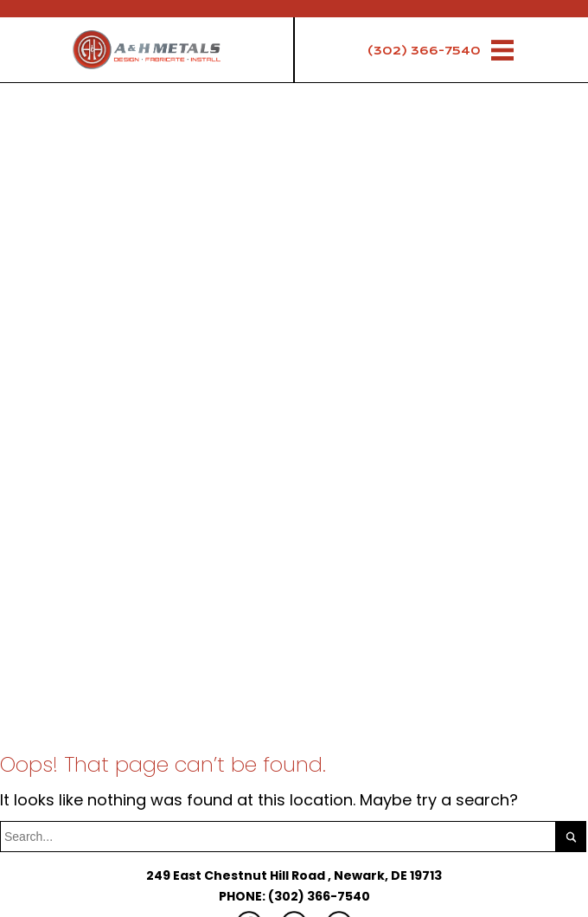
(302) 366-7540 (424, 51)
